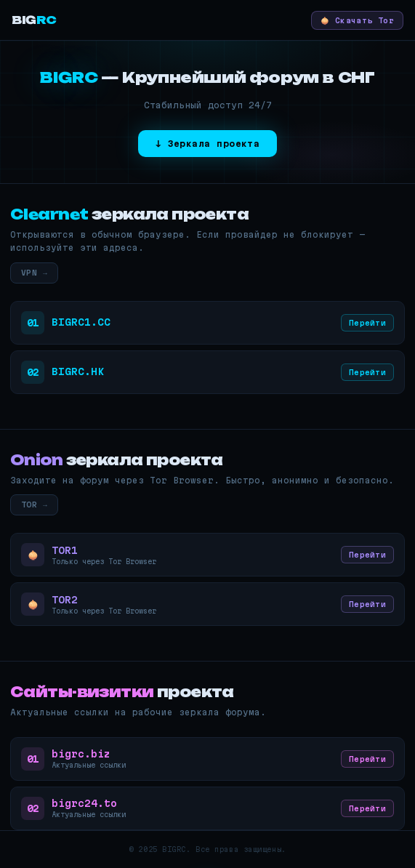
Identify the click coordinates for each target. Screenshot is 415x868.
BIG (34, 20)
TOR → (34, 505)
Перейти (367, 323)
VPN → (34, 273)
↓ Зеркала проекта (208, 144)
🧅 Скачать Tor (357, 20)
